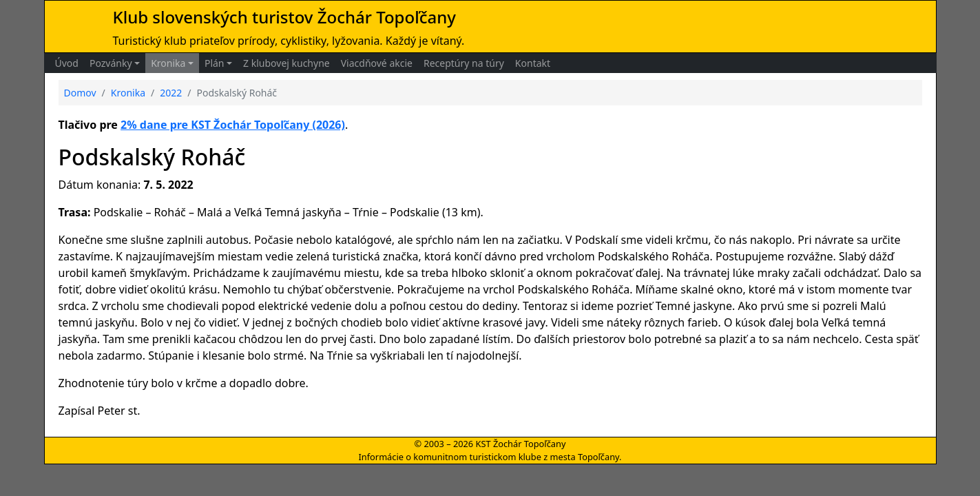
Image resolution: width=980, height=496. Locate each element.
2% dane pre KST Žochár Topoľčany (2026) (233, 125)
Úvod (67, 63)
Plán (215, 63)
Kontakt (533, 63)
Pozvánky (111, 63)
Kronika (168, 63)
